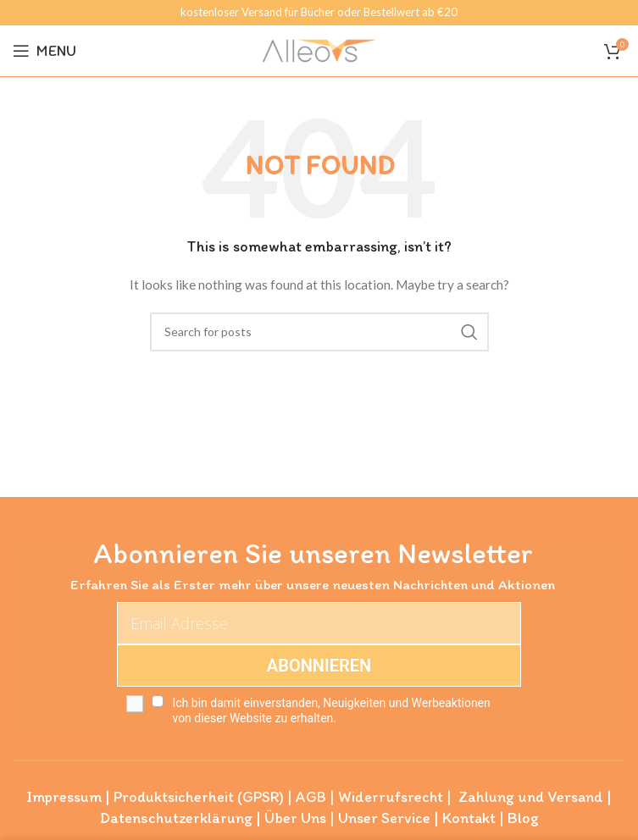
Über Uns (295, 818)
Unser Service (384, 818)
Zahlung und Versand (531, 797)
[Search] (319, 332)
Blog (523, 818)
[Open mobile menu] (44, 51)
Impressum (64, 797)
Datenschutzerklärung (176, 818)
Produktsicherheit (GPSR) (199, 797)
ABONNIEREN (319, 666)
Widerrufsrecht (391, 797)
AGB (311, 797)
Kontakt (469, 818)
